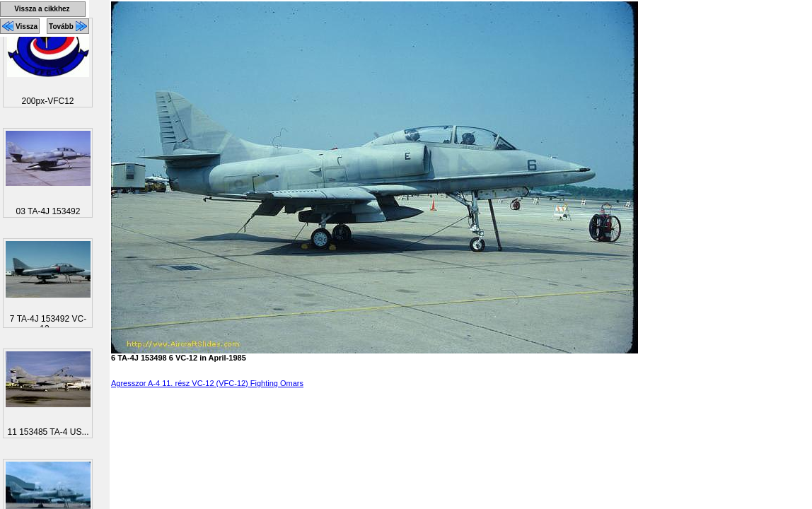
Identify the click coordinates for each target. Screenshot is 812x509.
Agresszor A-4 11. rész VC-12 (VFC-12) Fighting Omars (207, 383)
